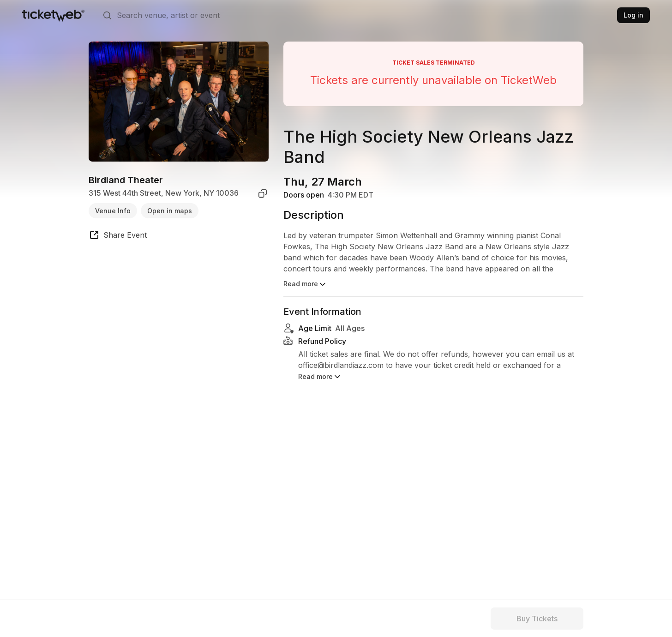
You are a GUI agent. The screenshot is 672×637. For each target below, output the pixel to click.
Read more (305, 284)
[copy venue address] (263, 193)
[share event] (118, 236)
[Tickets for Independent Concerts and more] (53, 15)
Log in (633, 15)
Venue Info (113, 211)
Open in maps (170, 211)
